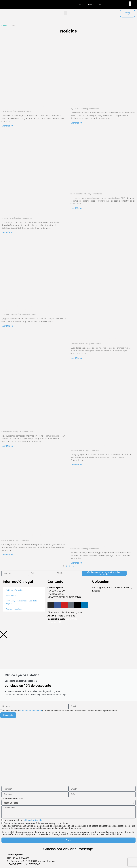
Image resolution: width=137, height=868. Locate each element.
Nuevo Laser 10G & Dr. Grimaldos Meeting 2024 (99, 106)
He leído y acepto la (23, 820)
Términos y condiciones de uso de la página (21, 602)
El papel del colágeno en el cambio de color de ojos (33, 429)
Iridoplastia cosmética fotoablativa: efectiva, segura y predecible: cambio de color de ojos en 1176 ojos (34, 537)
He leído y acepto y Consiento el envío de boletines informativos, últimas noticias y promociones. (60, 711)
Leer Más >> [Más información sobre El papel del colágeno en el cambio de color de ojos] (7, 446)
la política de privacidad (31, 711)
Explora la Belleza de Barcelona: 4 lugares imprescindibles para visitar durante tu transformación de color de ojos (27, 309)
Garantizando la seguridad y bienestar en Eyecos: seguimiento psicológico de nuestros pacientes (101, 190)
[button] (130, 4)
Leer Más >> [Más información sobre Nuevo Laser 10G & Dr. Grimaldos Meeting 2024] (76, 123)
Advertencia (11, 595)
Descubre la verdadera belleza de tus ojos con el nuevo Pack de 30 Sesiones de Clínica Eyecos (100, 340)
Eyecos (4, 25)
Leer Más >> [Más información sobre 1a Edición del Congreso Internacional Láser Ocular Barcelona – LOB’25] (7, 126)
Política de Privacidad (15, 590)
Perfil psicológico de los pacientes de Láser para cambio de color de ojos (100, 447)
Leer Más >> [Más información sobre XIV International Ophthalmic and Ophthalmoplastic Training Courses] (7, 232)
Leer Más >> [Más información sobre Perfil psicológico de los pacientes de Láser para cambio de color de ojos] (76, 465)
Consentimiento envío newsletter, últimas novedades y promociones (68, 829)
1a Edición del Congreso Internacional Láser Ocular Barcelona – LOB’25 (32, 107)
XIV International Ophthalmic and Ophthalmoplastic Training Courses (33, 214)
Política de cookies (14, 609)
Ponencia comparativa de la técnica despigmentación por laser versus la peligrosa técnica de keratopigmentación (99, 543)
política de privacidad (33, 820)
